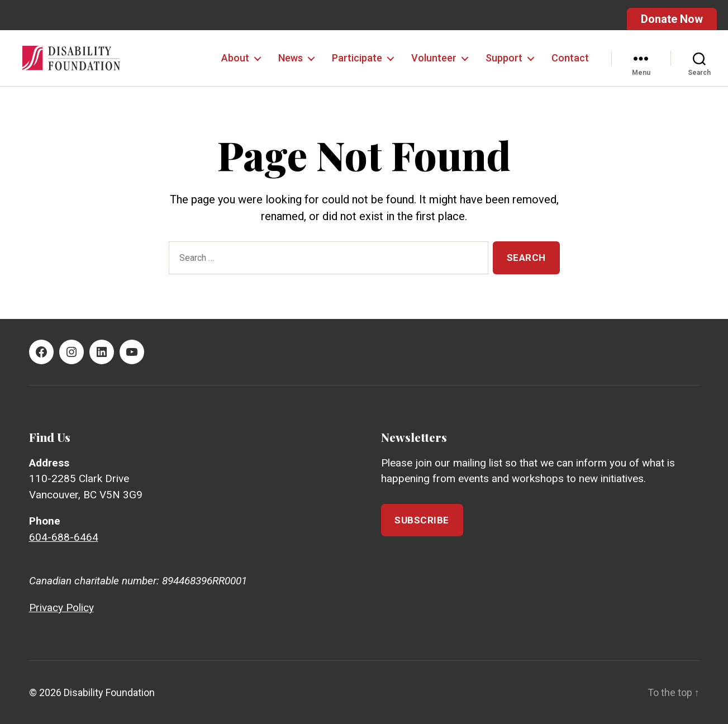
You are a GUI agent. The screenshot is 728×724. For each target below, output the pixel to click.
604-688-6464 (64, 537)
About (235, 58)
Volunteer (434, 58)
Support (504, 58)
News (291, 58)
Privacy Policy (61, 608)
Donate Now (672, 19)
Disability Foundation (109, 692)
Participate (357, 58)
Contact (570, 58)
